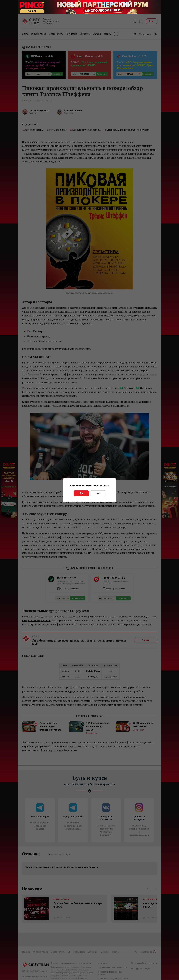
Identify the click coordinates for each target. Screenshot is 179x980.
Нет (98, 493)
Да (81, 493)
